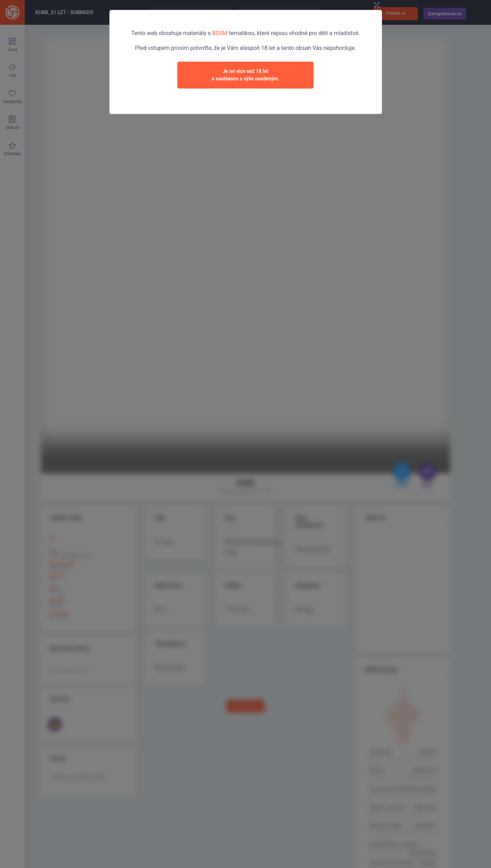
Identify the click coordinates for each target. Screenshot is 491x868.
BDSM (220, 33)
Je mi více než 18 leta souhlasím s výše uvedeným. (246, 75)
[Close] (387, 6)
